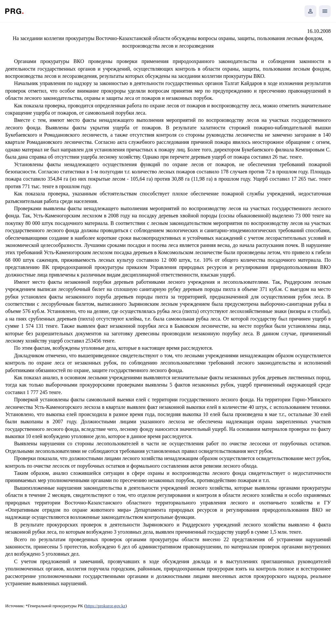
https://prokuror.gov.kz (105, 606)
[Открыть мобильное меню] (325, 11)
